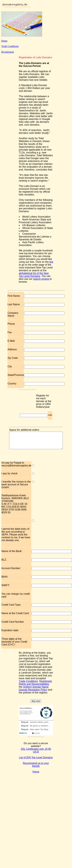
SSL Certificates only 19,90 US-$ (36, 754)
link (51, 262)
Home (4, 41)
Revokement (8, 52)
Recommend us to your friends (36, 768)
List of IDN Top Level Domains (36, 761)
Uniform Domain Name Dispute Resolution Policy (34, 692)
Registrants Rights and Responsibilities (35, 686)
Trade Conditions (10, 46)
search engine (41, 279)
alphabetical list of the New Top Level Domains (34, 275)
